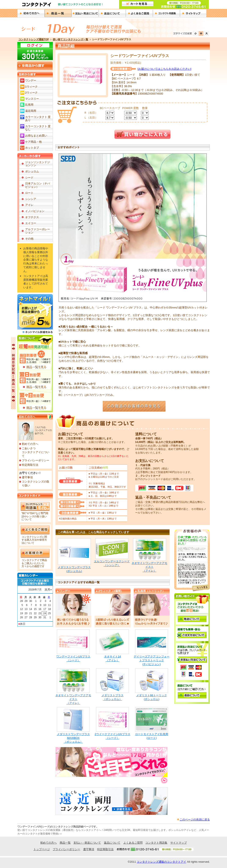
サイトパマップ (193, 13)
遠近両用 (31, 111)
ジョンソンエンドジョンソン (38, 164)
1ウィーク (31, 87)
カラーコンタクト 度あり (38, 119)
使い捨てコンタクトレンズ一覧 (70, 39)
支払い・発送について (87, 843)
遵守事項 (27, 477)
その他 (29, 239)
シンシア (31, 199)
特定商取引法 (30, 465)
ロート (29, 193)
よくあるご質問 (139, 13)
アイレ (29, 205)
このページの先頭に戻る (195, 820)
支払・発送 (85, 13)
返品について (112, 13)
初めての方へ (31, 13)
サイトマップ (179, 843)
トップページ (42, 849)
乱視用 (29, 105)
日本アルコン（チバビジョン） (38, 185)
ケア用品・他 (33, 142)
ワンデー (31, 80)
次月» (48, 590)
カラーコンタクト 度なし (38, 128)
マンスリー (32, 99)
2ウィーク (31, 93)
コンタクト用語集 (166, 13)
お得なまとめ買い (36, 136)
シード (29, 178)
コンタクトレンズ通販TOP (34, 39)
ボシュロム (32, 171)
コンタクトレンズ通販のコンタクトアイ (161, 862)
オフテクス (32, 217)
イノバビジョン (35, 211)
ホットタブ (32, 148)
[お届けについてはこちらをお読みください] (164, 69)
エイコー (31, 223)
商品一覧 (58, 13)
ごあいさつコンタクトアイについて (36, 452)
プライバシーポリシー (36, 460)
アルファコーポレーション (38, 231)
